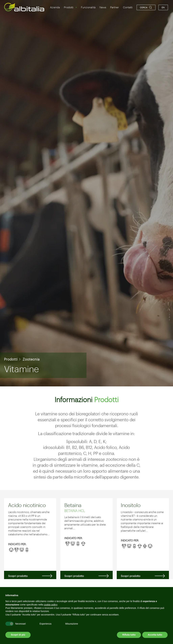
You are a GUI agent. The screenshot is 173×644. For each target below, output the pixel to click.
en (163, 7)
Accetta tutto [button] (155, 635)
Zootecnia (31, 359)
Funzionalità (88, 7)
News (103, 7)
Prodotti (69, 7)
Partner (115, 7)
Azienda (55, 7)
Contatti (128, 7)
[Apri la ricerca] (146, 7)
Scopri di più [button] (18, 635)
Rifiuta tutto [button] (129, 635)
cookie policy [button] (50, 605)
